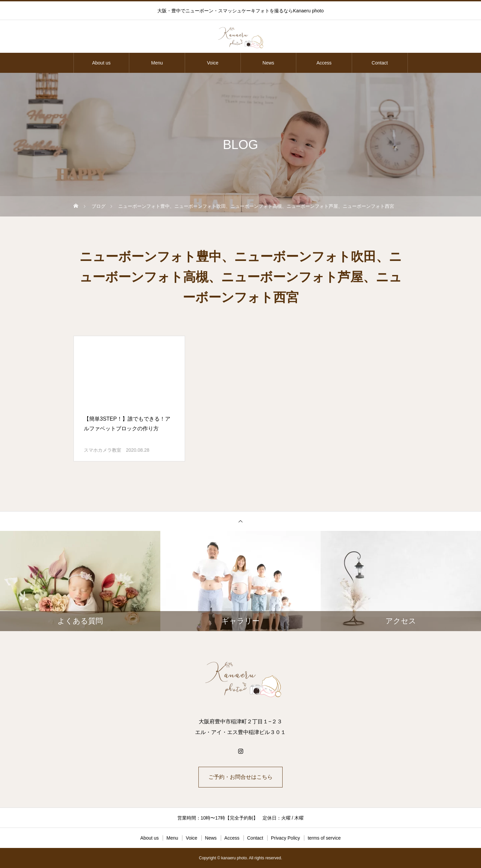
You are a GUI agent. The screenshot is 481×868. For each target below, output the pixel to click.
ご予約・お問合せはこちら (240, 777)
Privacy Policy (285, 838)
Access (324, 63)
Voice (213, 63)
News (268, 63)
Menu (157, 63)
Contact (380, 63)
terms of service (324, 838)
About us (101, 63)
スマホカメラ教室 (103, 450)
